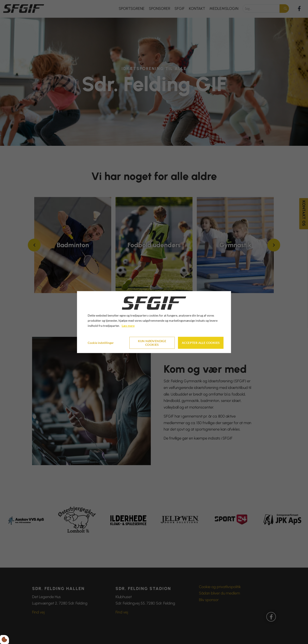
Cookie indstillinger (101, 343)
